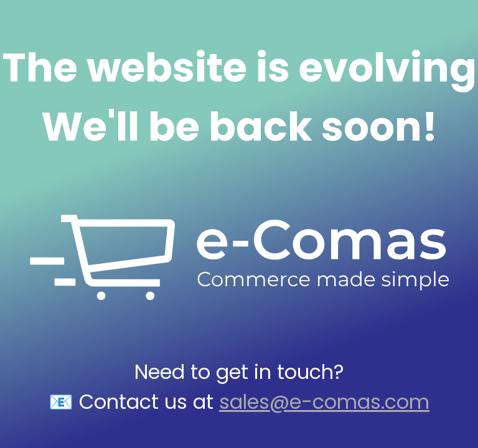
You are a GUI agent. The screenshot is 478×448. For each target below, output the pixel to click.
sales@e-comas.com (324, 402)
